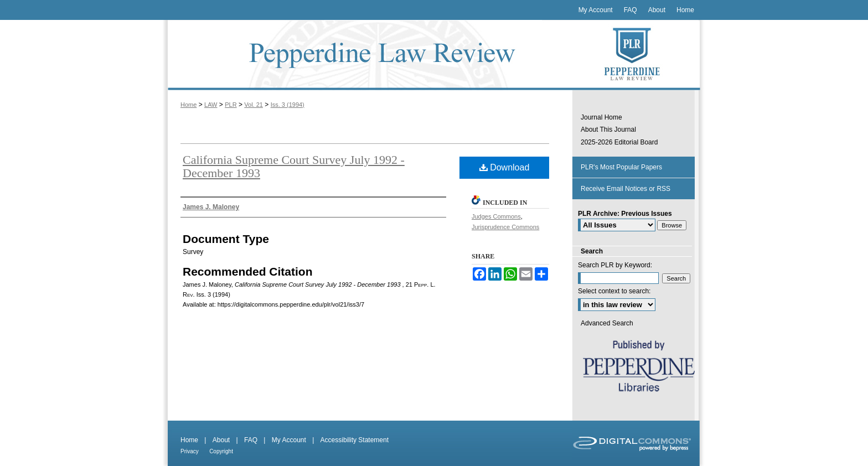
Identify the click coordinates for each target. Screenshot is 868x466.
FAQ (251, 440)
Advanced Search (607, 323)
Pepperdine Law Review (368, 55)
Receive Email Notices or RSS (626, 189)
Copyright (221, 451)
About (221, 440)
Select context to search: (614, 291)
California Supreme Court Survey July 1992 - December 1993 (294, 166)
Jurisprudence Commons (505, 227)
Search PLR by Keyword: (615, 265)
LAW (211, 105)
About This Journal (608, 130)
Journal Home (601, 117)
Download (505, 167)
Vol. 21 (254, 105)
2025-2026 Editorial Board (619, 142)
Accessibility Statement (355, 440)
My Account (289, 440)
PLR (231, 105)
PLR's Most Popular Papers (621, 167)
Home (188, 105)
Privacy (190, 451)
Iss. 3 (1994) (288, 105)
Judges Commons (496, 216)
